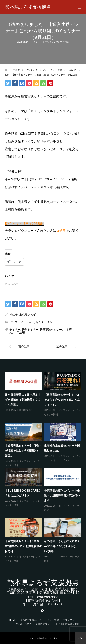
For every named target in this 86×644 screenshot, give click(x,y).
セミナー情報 (62, 42)
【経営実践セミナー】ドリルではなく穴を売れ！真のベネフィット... (62, 400)
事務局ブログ (26, 410)
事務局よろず (28, 315)
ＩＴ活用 (19, 332)
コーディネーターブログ (57, 460)
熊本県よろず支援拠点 (28, 7)
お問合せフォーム (45, 624)
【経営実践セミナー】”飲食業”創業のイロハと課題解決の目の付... (23, 546)
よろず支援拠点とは (31, 620)
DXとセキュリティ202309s (25, 224)
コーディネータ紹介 (21, 624)
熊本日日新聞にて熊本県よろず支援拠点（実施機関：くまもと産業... (23, 400)
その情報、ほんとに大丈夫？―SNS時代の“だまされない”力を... (62, 546)
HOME (13, 620)
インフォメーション (44, 42)
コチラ (61, 231)
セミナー (15, 330)
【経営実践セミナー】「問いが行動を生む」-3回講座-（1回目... (23, 451)
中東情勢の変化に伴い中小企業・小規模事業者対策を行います (62, 496)
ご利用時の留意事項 (69, 624)
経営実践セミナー (51, 330)
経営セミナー (30, 330)
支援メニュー (70, 620)
